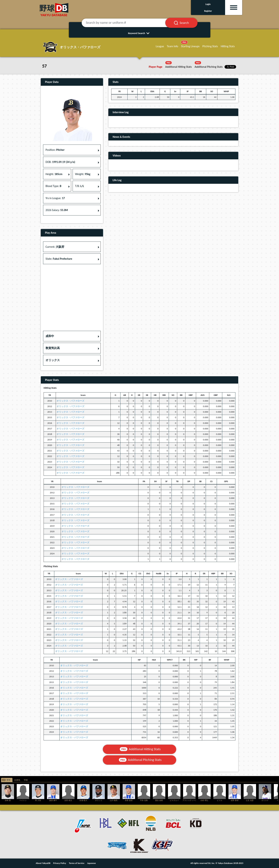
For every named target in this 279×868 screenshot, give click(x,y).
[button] (72, 336)
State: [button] (59, 259)
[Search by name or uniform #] (128, 23)
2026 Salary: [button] (57, 210)
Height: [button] (54, 174)
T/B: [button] (80, 186)
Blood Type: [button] (53, 186)
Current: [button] (55, 247)
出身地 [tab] (17, 780)
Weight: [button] (83, 174)
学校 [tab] (26, 780)
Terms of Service (77, 863)
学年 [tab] (9, 780)
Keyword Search (140, 33)
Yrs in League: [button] (55, 198)
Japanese (92, 863)
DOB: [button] (60, 162)
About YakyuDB (43, 863)
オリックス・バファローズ (70, 401)
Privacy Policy (60, 863)
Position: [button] (55, 150)
